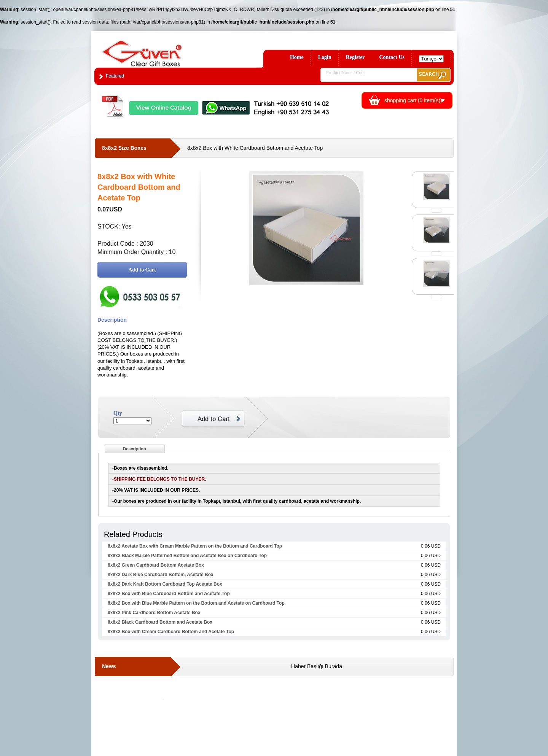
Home (297, 57)
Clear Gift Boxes (158, 50)
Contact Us (392, 57)
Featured (115, 76)
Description (135, 449)
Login (325, 57)
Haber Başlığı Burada (317, 666)
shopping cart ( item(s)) (413, 100)
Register (355, 57)
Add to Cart (142, 270)
